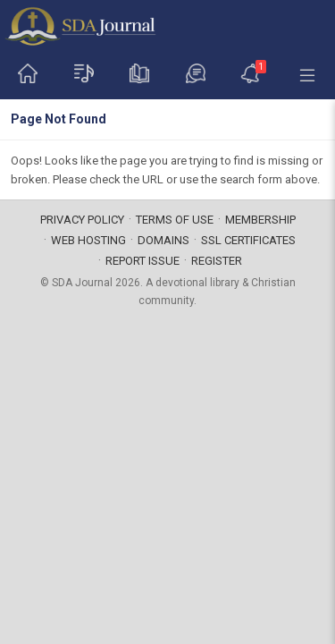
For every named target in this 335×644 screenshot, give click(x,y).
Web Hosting (88, 240)
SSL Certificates (248, 240)
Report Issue (142, 261)
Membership (260, 220)
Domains (163, 240)
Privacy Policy (82, 220)
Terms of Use (175, 220)
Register (217, 261)
